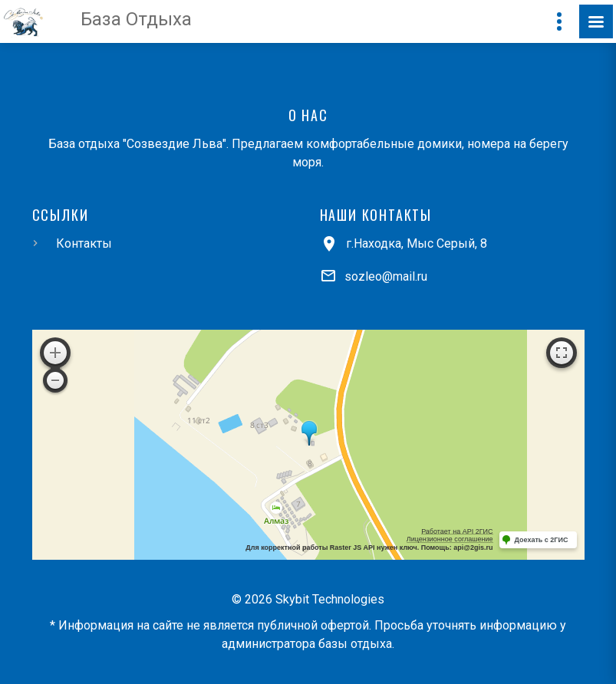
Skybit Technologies (330, 599)
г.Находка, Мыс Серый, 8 (417, 243)
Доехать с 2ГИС (542, 540)
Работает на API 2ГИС (457, 531)
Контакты (84, 243)
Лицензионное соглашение (450, 539)
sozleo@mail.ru (386, 276)
